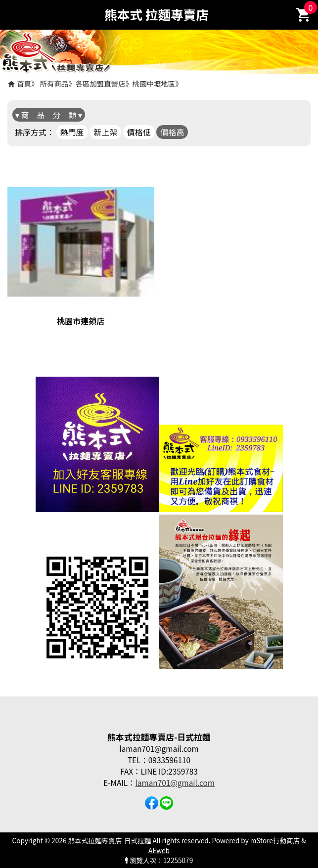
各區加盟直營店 (101, 83)
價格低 (139, 132)
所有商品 (54, 83)
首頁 (24, 83)
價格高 (172, 132)
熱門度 (72, 132)
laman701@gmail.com (175, 782)
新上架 (105, 132)
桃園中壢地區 (154, 83)
